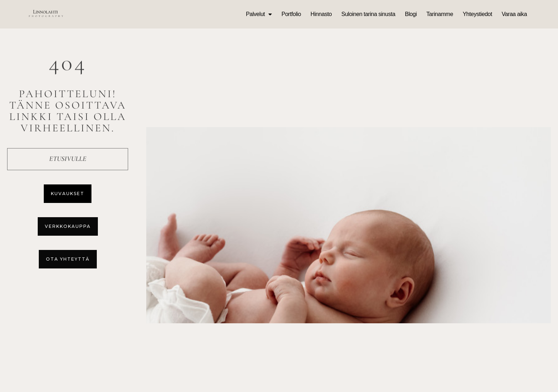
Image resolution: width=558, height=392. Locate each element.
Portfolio (291, 14)
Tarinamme (440, 14)
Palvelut (259, 14)
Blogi (411, 14)
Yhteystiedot (477, 14)
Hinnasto (321, 14)
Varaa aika (514, 14)
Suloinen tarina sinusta (368, 14)
